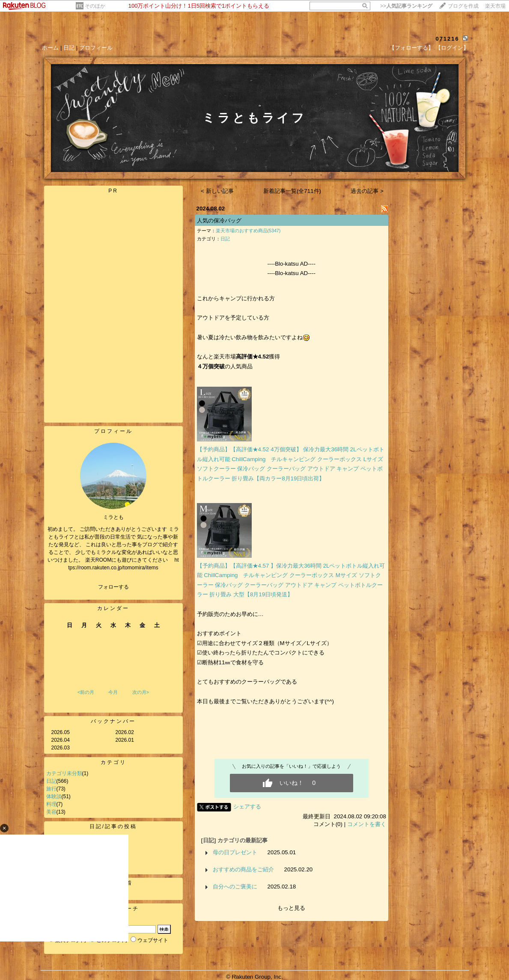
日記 (69, 48)
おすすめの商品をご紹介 (243, 869)
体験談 (54, 796)
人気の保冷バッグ (219, 221)
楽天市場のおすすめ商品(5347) (248, 231)
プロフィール (96, 48)
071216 (447, 39)
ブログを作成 (463, 6)
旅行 (51, 789)
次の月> (141, 692)
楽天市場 (495, 6)
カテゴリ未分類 (64, 773)
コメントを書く (367, 824)
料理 (51, 804)
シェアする (247, 807)
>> (406, 6)
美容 (51, 812)
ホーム (50, 48)
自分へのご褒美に (235, 887)
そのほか (95, 6)
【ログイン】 (452, 48)
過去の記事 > (367, 191)
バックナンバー (113, 721)
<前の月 (86, 692)
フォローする (113, 587)
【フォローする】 (411, 48)
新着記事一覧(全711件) (292, 191)
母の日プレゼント (235, 852)
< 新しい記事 (217, 191)
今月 (113, 692)
